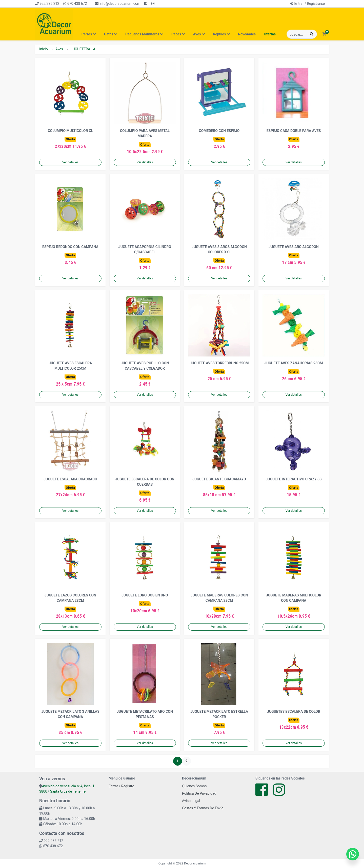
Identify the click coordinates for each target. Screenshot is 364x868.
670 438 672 (75, 4)
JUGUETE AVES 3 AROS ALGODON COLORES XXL (219, 249)
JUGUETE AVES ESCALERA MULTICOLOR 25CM (70, 366)
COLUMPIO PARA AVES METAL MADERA (145, 133)
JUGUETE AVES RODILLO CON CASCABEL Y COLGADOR (145, 366)
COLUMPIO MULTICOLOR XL (70, 131)
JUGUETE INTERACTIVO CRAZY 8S (294, 479)
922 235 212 (47, 4)
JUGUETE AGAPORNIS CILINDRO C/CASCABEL (145, 249)
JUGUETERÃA (83, 49)
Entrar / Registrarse (307, 4)
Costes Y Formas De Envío (203, 808)
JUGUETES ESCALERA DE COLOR (294, 711)
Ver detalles (70, 162)
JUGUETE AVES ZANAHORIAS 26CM (294, 363)
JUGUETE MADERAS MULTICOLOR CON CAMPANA (294, 598)
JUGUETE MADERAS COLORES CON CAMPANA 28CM (219, 598)
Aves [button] (199, 34)
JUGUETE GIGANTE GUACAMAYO (219, 479)
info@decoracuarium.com (118, 4)
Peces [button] (178, 34)
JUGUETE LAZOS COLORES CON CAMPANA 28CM (70, 598)
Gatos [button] (111, 34)
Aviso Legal (191, 801)
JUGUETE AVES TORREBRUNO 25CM (219, 363)
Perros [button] (89, 34)
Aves (59, 49)
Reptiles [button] (221, 34)
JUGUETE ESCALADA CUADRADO (70, 479)
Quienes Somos (194, 786)
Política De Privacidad (199, 793)
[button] (324, 34)
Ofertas (270, 34)
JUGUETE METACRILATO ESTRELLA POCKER (219, 714)
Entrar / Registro (122, 786)
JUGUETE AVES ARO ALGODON (294, 247)
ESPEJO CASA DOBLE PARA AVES (294, 131)
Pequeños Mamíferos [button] (144, 34)
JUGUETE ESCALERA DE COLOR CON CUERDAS (145, 482)
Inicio (44, 49)
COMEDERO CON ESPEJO (219, 131)
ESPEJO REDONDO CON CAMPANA (70, 247)
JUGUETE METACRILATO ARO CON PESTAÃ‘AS (145, 714)
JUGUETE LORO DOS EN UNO (145, 595)
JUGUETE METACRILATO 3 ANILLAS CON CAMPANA (70, 714)
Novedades (247, 34)
